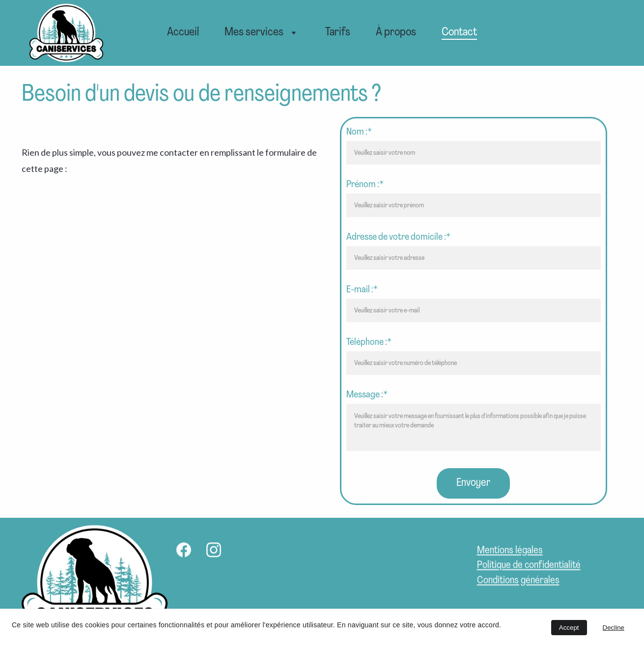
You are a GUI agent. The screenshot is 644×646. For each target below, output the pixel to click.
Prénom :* (365, 185)
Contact (459, 32)
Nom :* (359, 132)
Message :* (367, 395)
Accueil (183, 32)
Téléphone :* (369, 342)
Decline (614, 628)
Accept (569, 628)
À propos (396, 32)
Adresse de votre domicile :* (398, 237)
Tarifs (338, 32)
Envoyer (473, 483)
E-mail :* (362, 290)
